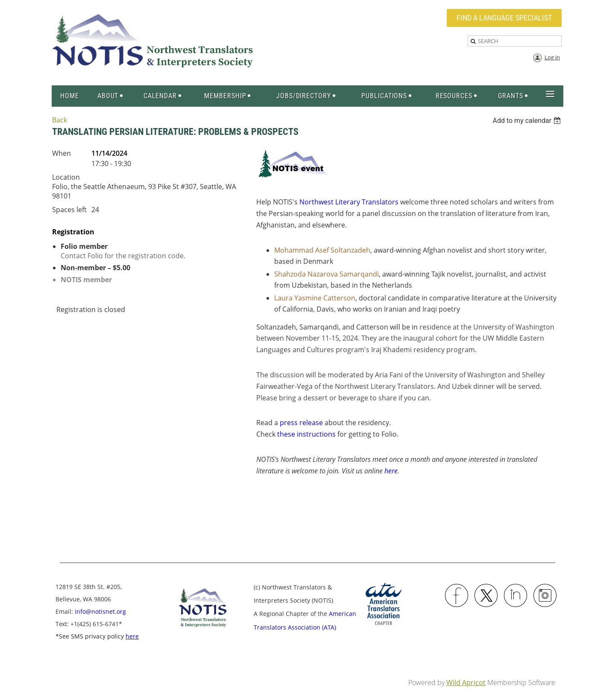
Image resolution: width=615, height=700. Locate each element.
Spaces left (69, 210)
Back (60, 120)
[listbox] (528, 121)
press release (301, 423)
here (391, 471)
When (61, 153)
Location (66, 177)
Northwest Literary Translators (349, 202)
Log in (552, 57)
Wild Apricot (466, 682)
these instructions (306, 434)
